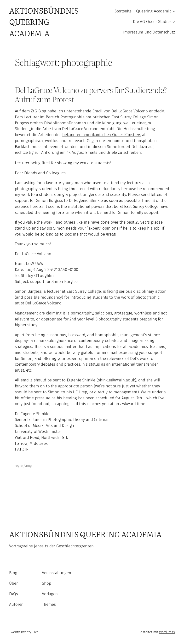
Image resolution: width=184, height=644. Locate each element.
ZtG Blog (39, 111)
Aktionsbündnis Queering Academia (44, 22)
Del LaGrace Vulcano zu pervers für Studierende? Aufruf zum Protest (91, 94)
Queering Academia (154, 11)
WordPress (167, 632)
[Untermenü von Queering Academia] (174, 11)
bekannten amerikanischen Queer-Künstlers (102, 135)
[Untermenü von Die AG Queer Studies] (174, 22)
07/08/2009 (23, 466)
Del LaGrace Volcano (130, 111)
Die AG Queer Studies (152, 22)
